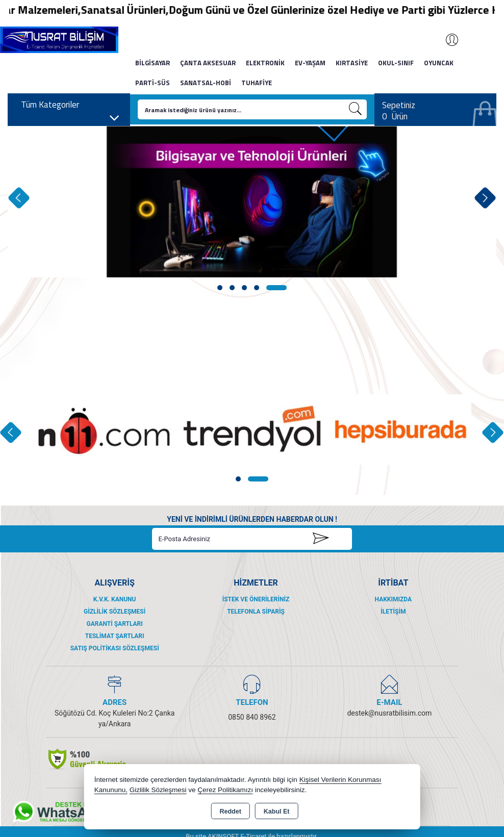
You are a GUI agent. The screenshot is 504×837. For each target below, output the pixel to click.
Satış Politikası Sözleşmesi (115, 648)
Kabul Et (277, 811)
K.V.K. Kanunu (115, 599)
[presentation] (19, 198)
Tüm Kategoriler (70, 107)
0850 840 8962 (252, 717)
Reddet (230, 811)
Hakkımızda (393, 599)
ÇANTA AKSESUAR (208, 63)
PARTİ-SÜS (153, 83)
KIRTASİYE (352, 63)
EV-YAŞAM (310, 63)
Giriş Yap (447, 40)
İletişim (393, 612)
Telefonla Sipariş (256, 612)
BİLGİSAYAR (153, 63)
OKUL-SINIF (396, 63)
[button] (220, 288)
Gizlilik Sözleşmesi (115, 612)
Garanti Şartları (115, 624)
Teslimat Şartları (115, 636)
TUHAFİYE (257, 83)
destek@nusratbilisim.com (389, 713)
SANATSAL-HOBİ (206, 83)
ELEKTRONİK (265, 63)
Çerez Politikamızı (225, 790)
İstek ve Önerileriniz (256, 599)
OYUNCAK (439, 63)
